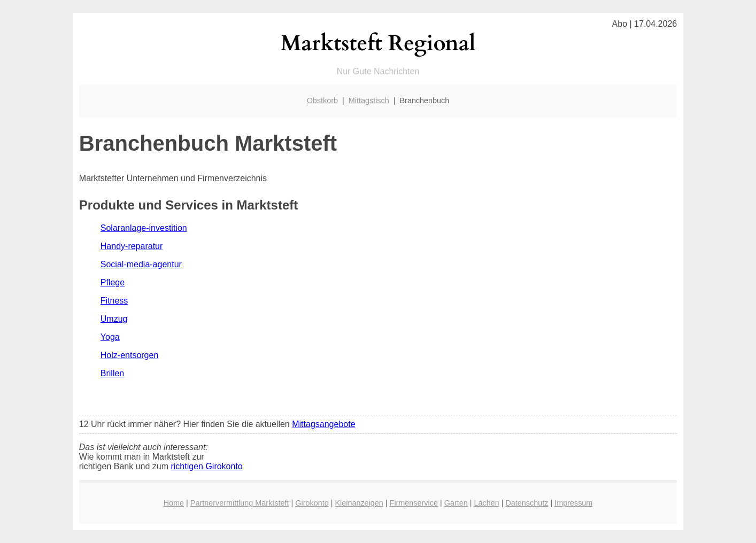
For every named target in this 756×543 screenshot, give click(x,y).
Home (174, 503)
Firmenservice (414, 503)
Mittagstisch (369, 100)
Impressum (573, 503)
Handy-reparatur (132, 246)
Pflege (113, 282)
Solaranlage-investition (144, 228)
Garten (456, 503)
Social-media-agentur (141, 264)
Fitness (114, 301)
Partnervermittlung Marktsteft (240, 503)
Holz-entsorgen (130, 355)
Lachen (486, 503)
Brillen (112, 373)
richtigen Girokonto (206, 466)
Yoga (110, 337)
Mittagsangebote (323, 424)
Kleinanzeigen (359, 503)
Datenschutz (527, 503)
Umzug (114, 319)
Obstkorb (322, 100)
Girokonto (312, 503)
